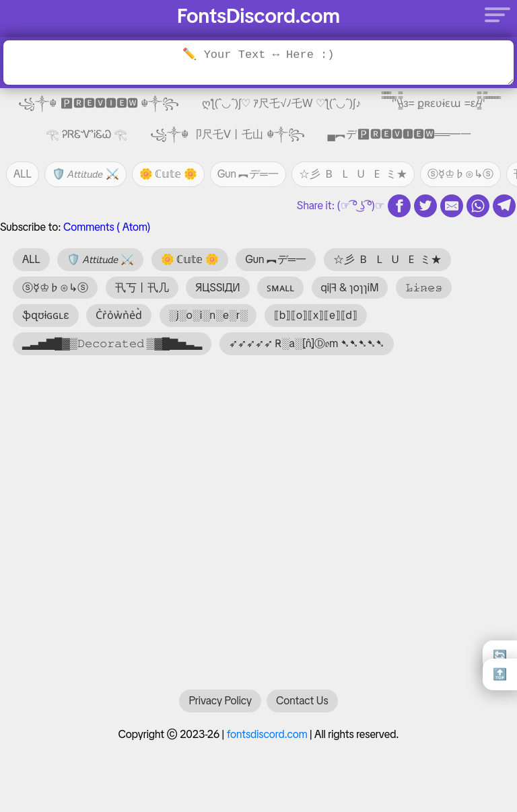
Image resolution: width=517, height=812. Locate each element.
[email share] (452, 206)
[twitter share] (425, 206)
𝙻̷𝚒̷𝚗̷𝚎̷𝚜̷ (424, 288)
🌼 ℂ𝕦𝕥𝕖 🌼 (168, 174)
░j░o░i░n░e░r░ (208, 315)
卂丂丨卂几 (142, 288)
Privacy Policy (220, 707)
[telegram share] (504, 206)
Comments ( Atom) (107, 227)
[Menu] (493, 14)
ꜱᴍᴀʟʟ (280, 288)
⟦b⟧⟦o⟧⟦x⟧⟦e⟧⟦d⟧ (316, 315)
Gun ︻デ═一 (248, 174)
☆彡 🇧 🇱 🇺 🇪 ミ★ (353, 174)
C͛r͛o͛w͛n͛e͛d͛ (119, 315)
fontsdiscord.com (267, 741)
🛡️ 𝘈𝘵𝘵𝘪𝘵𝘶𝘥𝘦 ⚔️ (85, 174)
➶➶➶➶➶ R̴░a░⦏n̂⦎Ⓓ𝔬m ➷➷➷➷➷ (307, 343)
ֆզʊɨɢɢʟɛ (46, 315)
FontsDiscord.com (258, 16)
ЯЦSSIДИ (218, 288)
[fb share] (399, 206)
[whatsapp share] (478, 206)
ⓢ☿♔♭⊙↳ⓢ (460, 174)
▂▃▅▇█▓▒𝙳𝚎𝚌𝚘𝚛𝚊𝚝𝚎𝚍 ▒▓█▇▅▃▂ (112, 343)
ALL (23, 174)
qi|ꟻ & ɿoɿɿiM (350, 288)
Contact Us (302, 707)
